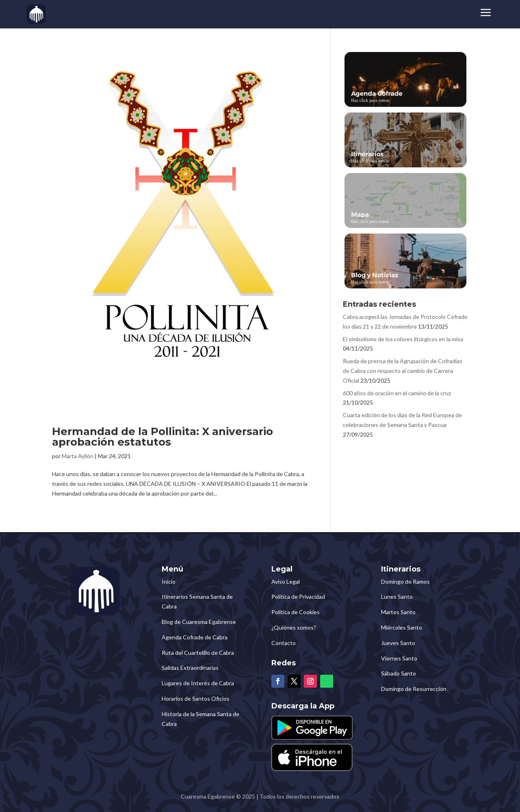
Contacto (284, 643)
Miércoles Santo (402, 627)
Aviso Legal (286, 581)
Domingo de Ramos (405, 581)
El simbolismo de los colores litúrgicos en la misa (403, 339)
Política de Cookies (296, 612)
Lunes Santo (397, 597)
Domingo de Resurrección (414, 689)
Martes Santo (398, 612)
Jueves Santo (398, 643)
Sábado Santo (399, 673)
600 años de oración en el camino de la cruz (397, 393)
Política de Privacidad (298, 597)
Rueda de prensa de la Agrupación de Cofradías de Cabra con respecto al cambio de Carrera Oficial (403, 371)
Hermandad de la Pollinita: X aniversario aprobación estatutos (162, 437)
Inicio (169, 581)
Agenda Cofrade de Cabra (195, 637)
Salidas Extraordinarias (190, 668)
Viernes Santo (399, 658)
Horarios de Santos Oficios (196, 698)
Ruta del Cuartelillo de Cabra (198, 653)
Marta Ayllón (78, 456)
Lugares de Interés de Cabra (198, 683)
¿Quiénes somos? (294, 627)
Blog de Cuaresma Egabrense (199, 622)
